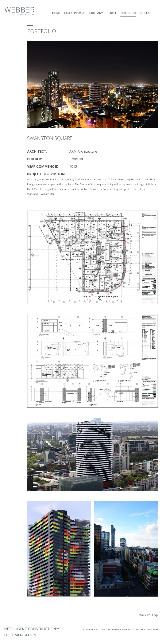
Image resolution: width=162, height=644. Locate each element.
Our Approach (75, 13)
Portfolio (128, 13)
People (112, 13)
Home (56, 13)
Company (96, 13)
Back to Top (148, 615)
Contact (146, 13)
